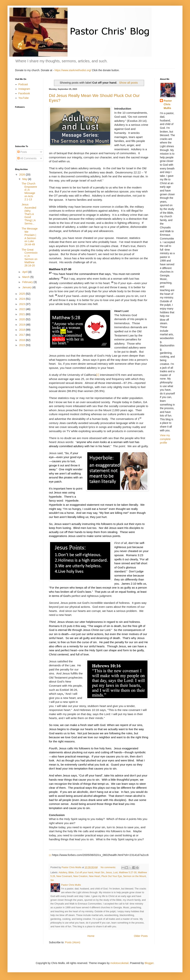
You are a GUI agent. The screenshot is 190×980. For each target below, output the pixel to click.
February (28, 282)
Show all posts (128, 83)
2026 (22, 175)
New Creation (80, 876)
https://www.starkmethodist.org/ (73, 70)
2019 (22, 325)
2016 (22, 340)
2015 (22, 345)
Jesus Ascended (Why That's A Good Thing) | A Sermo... (29, 214)
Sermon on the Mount (134, 876)
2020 (22, 319)
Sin (52, 880)
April (25, 272)
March (26, 277)
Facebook (24, 93)
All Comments (27, 158)
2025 (22, 294)
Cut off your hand (84, 872)
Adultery (63, 872)
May (25, 179)
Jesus (109, 872)
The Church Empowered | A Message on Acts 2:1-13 (29, 191)
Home (91, 936)
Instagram (24, 89)
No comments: (109, 867)
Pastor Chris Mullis (168, 104)
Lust (116, 872)
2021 (22, 314)
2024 (22, 299)
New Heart (94, 876)
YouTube (24, 98)
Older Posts (141, 936)
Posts (22, 152)
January (27, 287)
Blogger (149, 963)
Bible (71, 872)
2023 (22, 304)
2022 (22, 309)
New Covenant (64, 876)
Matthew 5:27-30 (128, 872)
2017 (22, 335)
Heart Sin (99, 872)
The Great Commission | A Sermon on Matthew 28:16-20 (30, 258)
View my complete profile (165, 439)
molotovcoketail (120, 963)
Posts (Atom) (73, 942)
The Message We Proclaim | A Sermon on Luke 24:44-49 (30, 236)
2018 (22, 330)
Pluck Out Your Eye (112, 876)
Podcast (23, 84)
